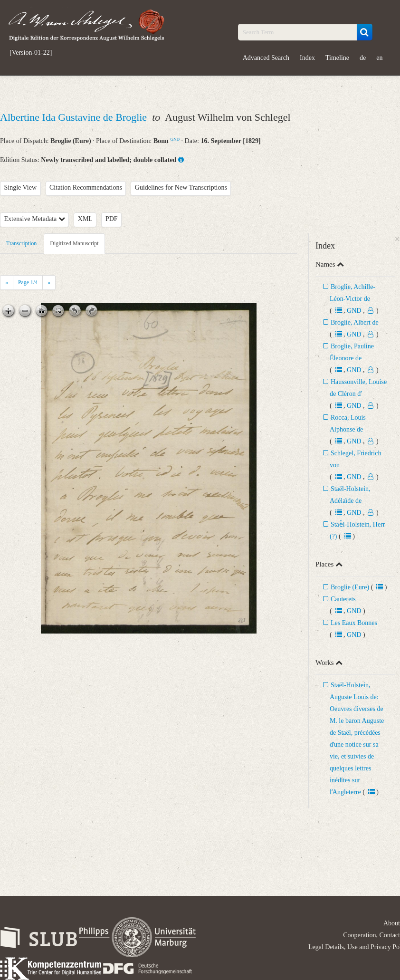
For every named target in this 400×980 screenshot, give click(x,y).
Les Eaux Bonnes (354, 623)
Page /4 (28, 282)
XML (85, 219)
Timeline (337, 58)
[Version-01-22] (31, 53)
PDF (112, 219)
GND (175, 139)
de (363, 58)
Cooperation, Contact (371, 935)
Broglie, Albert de (355, 322)
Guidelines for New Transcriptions (181, 187)
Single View (21, 187)
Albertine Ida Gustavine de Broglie (75, 117)
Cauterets (343, 599)
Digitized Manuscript (74, 243)
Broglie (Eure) (350, 587)
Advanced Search (266, 58)
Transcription (21, 243)
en (379, 58)
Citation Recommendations (86, 187)
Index (307, 58)
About (392, 923)
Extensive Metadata (35, 219)
